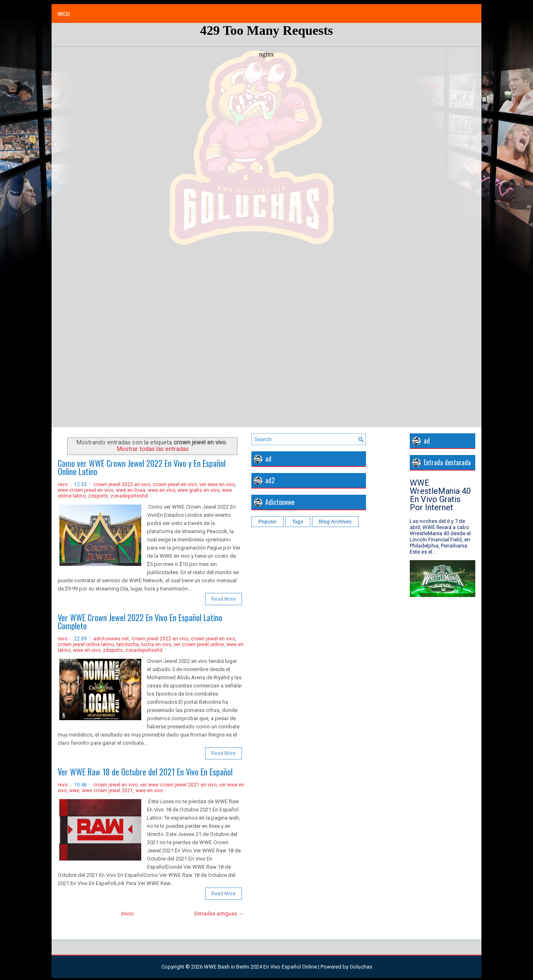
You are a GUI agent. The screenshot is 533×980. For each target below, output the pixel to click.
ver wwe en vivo (217, 484)
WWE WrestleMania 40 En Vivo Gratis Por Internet (440, 495)
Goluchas (361, 967)
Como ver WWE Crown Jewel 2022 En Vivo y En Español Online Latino (142, 467)
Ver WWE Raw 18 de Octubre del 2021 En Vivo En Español (145, 772)
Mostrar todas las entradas (153, 449)
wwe (74, 791)
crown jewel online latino (86, 644)
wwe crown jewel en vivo (86, 490)
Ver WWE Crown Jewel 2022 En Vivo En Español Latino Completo (140, 622)
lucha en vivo (156, 644)
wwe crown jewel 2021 (107, 791)
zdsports (98, 496)
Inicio (64, 14)
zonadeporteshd (129, 496)
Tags (298, 522)
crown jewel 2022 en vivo (122, 484)
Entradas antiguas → (219, 914)
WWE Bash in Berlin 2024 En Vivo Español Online (260, 967)
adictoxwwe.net (111, 639)
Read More (224, 599)
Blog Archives (335, 522)
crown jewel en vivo (175, 484)
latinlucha (128, 644)
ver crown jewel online (199, 644)
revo (63, 484)
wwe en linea (131, 490)
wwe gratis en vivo (199, 490)
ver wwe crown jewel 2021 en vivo (178, 785)
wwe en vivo (161, 490)
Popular (268, 522)
